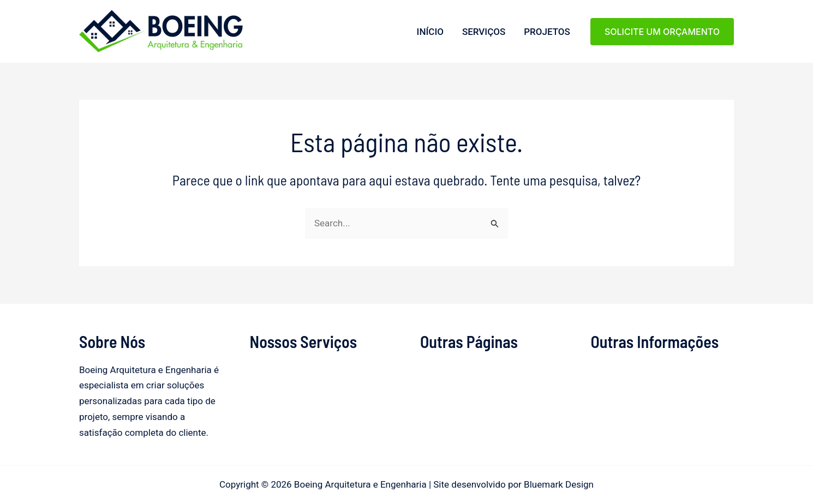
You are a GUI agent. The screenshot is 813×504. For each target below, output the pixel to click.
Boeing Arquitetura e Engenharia (83, 53)
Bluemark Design (559, 484)
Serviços (484, 32)
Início (430, 32)
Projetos (547, 32)
